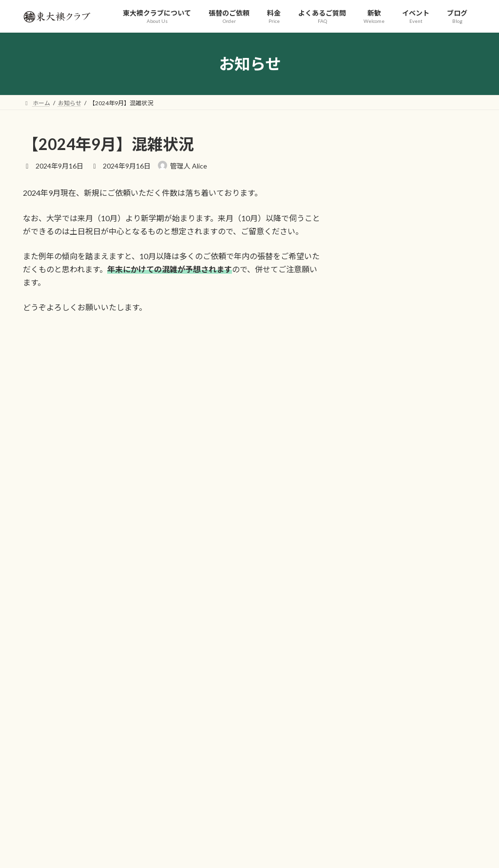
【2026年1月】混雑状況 (392, 370)
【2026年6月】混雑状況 (392, 176)
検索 (453, 649)
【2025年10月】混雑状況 (394, 448)
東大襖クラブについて (98, 607)
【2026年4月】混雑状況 (392, 254)
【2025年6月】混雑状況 (392, 487)
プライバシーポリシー (393, 607)
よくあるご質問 (251, 607)
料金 (206, 607)
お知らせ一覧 (450, 550)
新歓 (297, 607)
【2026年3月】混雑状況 (392, 292)
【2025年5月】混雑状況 (392, 526)
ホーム (41, 607)
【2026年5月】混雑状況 (392, 215)
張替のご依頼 (164, 607)
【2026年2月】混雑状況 (392, 331)
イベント (333, 607)
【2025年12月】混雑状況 (394, 409)
